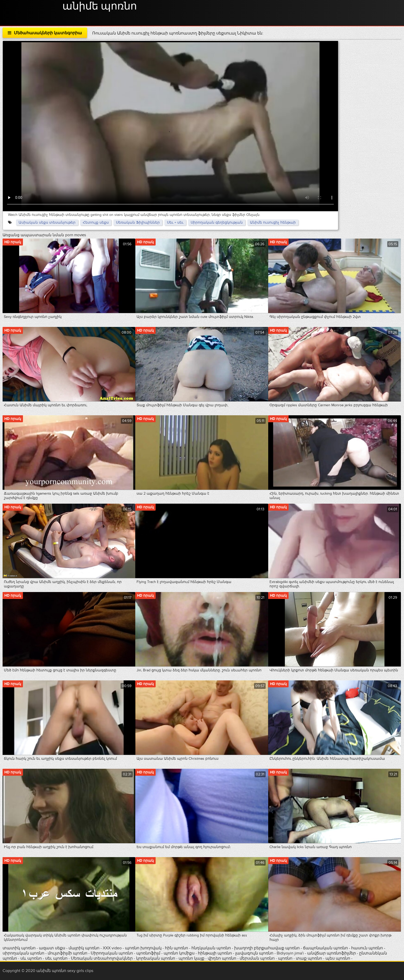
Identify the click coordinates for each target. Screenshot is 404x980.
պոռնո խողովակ (143, 948)
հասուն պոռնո (367, 948)
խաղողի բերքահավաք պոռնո (267, 948)
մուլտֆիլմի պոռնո (68, 953)
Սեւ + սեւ (175, 222)
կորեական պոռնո (156, 958)
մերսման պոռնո (257, 958)
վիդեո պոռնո (222, 958)
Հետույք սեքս (96, 222)
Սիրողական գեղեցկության (217, 222)
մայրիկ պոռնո (84, 948)
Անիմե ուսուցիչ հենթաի (273, 222)
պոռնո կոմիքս (179, 953)
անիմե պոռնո (100, 6)
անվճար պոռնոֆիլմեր (331, 953)
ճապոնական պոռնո (325, 948)
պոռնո (285, 958)
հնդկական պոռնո (211, 948)
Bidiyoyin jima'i (290, 953)
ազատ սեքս (52, 948)
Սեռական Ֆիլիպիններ (138, 222)
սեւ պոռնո (56, 958)
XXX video (113, 948)
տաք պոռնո (309, 958)
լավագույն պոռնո (254, 953)
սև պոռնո (31, 958)
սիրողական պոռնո (23, 953)
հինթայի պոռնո (215, 953)
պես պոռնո (338, 958)
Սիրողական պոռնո (112, 953)
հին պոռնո (176, 948)
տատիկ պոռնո (19, 948)
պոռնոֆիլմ (148, 953)
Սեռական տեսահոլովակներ (102, 958)
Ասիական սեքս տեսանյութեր (47, 222)
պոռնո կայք (191, 958)
